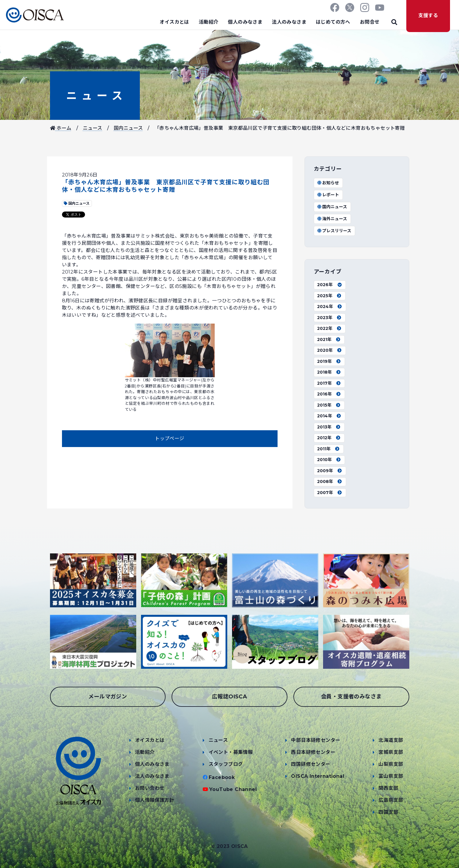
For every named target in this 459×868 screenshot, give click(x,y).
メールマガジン (108, 697)
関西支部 (388, 788)
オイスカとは (174, 22)
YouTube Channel (233, 789)
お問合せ (370, 22)
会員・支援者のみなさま (351, 697)
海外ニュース (332, 219)
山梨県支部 (391, 764)
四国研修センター (311, 764)
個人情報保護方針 (155, 800)
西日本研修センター (313, 752)
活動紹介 (209, 22)
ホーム (61, 128)
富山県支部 (391, 776)
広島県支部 (391, 800)
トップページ (169, 438)
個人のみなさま (245, 22)
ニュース (95, 96)
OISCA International (318, 776)
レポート (328, 195)
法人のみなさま (289, 22)
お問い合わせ (150, 788)
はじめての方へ (333, 22)
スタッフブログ (226, 764)
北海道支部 (391, 740)
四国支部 (388, 812)
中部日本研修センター (316, 740)
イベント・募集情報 (231, 752)
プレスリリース (334, 231)
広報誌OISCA (229, 697)
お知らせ (328, 183)
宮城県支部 (391, 752)
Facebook (222, 777)
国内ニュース (128, 128)
